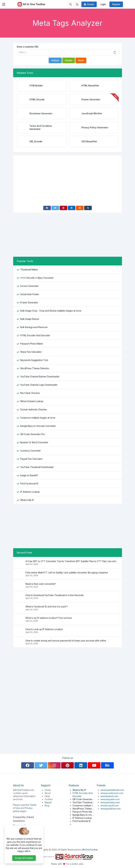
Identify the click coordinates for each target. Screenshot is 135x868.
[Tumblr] (88, 208)
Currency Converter (31, 451)
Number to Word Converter (34, 442)
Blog (47, 805)
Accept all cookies (24, 858)
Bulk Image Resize (30, 319)
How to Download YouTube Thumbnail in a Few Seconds (55, 595)
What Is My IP (27, 500)
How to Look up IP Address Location (44, 629)
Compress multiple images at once (38, 418)
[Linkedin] (72, 208)
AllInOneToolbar (90, 850)
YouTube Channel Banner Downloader (40, 377)
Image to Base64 (29, 475)
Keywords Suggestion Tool (34, 360)
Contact (49, 799)
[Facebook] (47, 208)
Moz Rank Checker (30, 393)
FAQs (47, 796)
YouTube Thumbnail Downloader (37, 467)
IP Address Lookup (30, 492)
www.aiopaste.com (110, 799)
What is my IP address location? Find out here (49, 618)
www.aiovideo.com (110, 802)
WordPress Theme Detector (35, 368)
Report (48, 802)
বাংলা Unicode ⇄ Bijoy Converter (37, 278)
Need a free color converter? (41, 584)
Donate (89, 4)
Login (103, 4)
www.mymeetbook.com (112, 790)
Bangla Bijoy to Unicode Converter (38, 426)
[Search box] (71, 4)
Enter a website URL (28, 47)
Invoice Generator (30, 286)
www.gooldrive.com (111, 809)
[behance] (107, 765)
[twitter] (41, 765)
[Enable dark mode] (77, 4)
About (48, 793)
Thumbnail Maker (29, 270)
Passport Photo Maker (32, 344)
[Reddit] (80, 208)
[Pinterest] (63, 208)
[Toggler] (4, 4)
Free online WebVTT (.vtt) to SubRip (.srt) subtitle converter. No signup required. (67, 573)
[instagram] (54, 765)
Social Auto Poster (30, 294)
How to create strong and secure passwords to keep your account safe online (66, 641)
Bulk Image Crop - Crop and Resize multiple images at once (51, 311)
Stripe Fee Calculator (31, 352)
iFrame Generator (29, 302)
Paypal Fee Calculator (31, 459)
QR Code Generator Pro (33, 434)
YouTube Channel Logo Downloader (39, 385)
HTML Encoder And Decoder (35, 335)
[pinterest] (68, 765)
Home (48, 790)
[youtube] (94, 765)
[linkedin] (81, 765)
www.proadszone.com (112, 793)
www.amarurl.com (109, 796)
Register (116, 4)
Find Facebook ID (29, 484)
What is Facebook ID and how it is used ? (47, 607)
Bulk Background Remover (34, 327)
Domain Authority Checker (34, 409)
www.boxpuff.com (110, 805)
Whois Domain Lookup (32, 401)
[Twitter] (55, 208)
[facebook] (28, 765)
